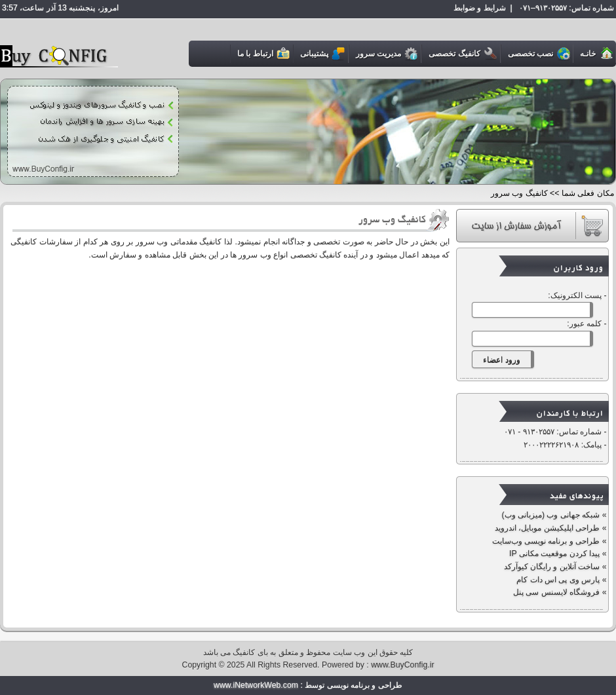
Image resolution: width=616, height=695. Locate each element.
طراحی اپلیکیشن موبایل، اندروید (547, 528)
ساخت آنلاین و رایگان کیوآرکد (552, 567)
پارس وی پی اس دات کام (557, 580)
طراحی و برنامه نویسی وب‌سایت (546, 541)
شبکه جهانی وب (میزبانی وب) (549, 515)
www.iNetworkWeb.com (256, 685)
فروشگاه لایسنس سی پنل (556, 592)
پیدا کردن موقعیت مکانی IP (554, 554)
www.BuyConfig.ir (402, 665)
